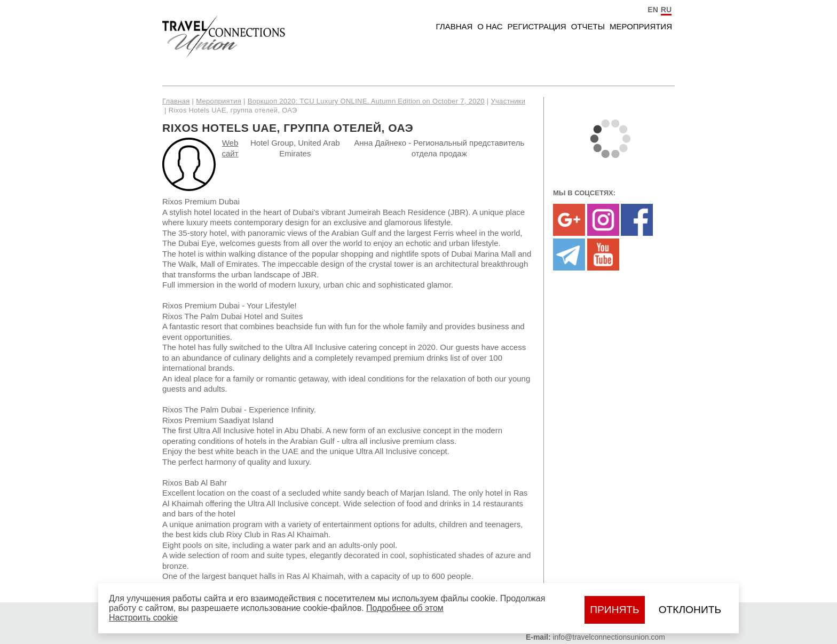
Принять (614, 610)
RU (666, 10)
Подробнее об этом (405, 608)
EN (653, 10)
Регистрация (537, 26)
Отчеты (588, 26)
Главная (455, 26)
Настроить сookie (143, 618)
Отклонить (690, 610)
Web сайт (230, 148)
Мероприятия (641, 26)
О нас (490, 26)
